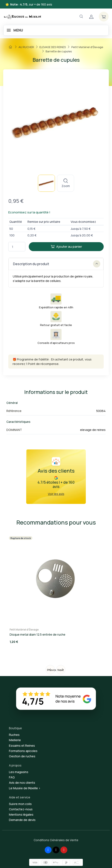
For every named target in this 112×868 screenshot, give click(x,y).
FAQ (12, 777)
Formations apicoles (23, 751)
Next (61, 670)
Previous (51, 670)
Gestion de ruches (22, 756)
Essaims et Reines (22, 746)
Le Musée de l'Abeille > (25, 788)
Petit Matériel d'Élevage (24, 630)
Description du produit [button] (57, 264)
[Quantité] (17, 247)
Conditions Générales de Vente (56, 840)
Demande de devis (22, 820)
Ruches (14, 735)
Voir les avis (56, 494)
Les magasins (19, 772)
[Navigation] (81, 16)
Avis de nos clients (22, 783)
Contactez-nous (21, 809)
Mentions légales (21, 814)
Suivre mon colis (20, 804)
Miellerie (15, 740)
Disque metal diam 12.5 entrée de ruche (37, 634)
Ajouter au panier (66, 247)
